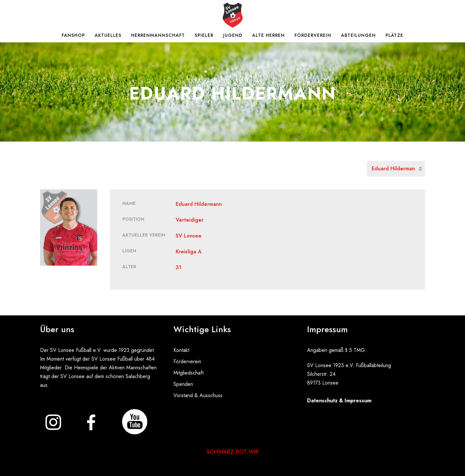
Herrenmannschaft (158, 35)
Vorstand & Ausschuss (198, 395)
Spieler (204, 35)
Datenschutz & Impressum (339, 401)
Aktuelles (108, 35)
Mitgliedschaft (188, 373)
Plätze (394, 35)
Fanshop (73, 35)
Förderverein (313, 35)
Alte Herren (269, 35)
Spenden (183, 384)
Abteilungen (358, 35)
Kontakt (181, 350)
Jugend (233, 35)
